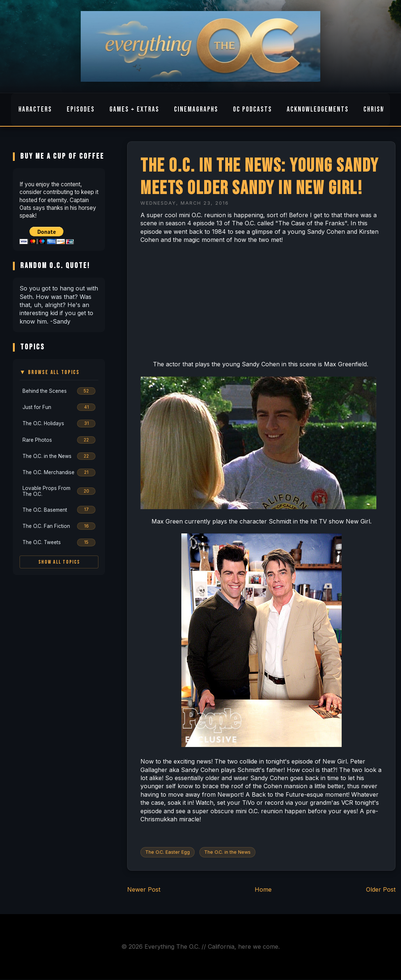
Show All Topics (59, 562)
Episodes (81, 110)
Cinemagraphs (196, 110)
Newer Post (144, 889)
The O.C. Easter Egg (168, 852)
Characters (33, 110)
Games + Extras (134, 110)
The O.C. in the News (227, 852)
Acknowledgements (318, 110)
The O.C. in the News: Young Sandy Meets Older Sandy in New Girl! (260, 177)
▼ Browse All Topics (50, 372)
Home (263, 889)
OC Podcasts (252, 110)
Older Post (381, 889)
